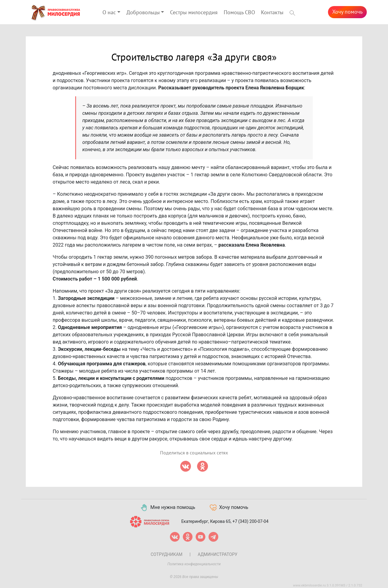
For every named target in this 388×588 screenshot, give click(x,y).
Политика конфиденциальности (194, 564)
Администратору (217, 554)
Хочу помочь (347, 12)
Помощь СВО (239, 13)
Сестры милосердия (194, 13)
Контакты (272, 13)
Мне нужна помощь (167, 508)
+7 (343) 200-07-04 (251, 521)
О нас (109, 13)
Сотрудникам (167, 554)
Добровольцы (143, 13)
